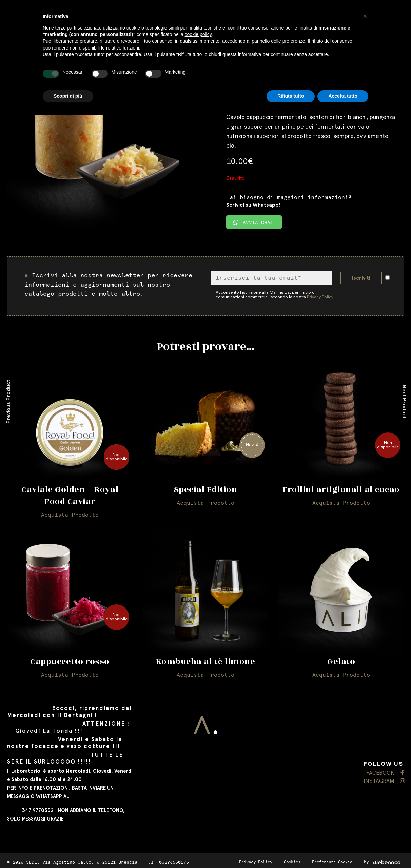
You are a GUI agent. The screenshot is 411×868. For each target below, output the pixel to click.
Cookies (292, 860)
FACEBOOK (385, 772)
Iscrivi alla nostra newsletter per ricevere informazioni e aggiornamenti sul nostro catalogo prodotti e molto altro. (108, 285)
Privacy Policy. (320, 298)
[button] (365, 16)
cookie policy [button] (198, 34)
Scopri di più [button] (68, 96)
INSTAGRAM (384, 780)
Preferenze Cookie (332, 860)
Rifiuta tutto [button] (291, 96)
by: (382, 860)
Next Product (404, 401)
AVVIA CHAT (253, 223)
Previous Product (8, 402)
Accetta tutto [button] (343, 96)
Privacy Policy (256, 860)
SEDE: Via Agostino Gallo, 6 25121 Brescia (82, 860)
